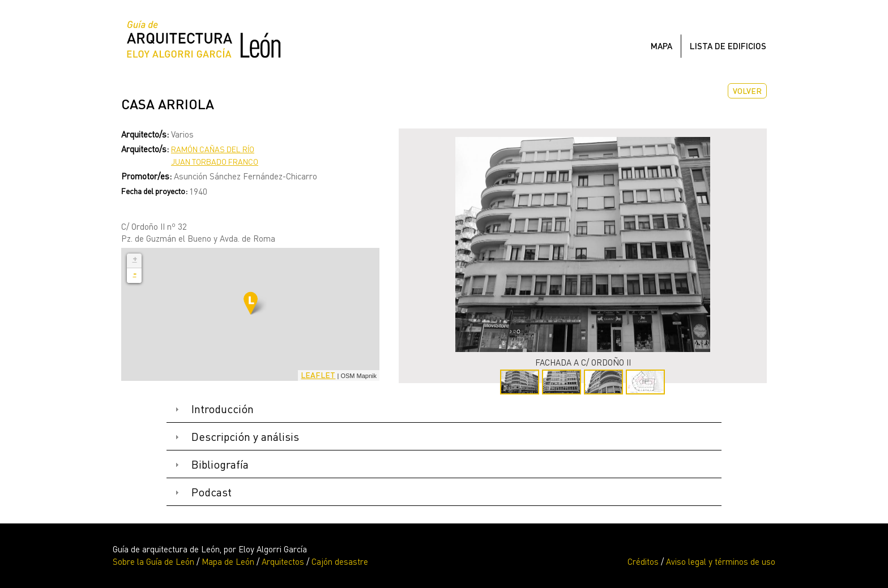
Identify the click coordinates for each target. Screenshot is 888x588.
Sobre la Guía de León (153, 561)
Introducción (223, 409)
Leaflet (318, 375)
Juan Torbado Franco (215, 162)
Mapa (661, 46)
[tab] (444, 409)
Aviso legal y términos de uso (721, 561)
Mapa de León (228, 561)
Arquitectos (283, 561)
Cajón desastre (340, 561)
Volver (747, 91)
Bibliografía (220, 464)
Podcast (212, 492)
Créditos (643, 561)
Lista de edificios (728, 46)
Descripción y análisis (245, 437)
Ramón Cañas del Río (213, 149)
